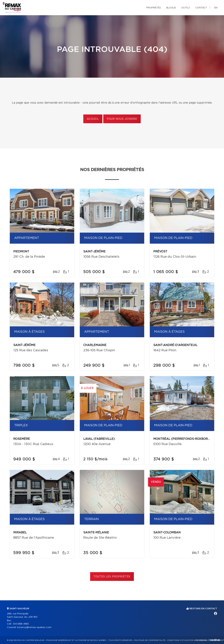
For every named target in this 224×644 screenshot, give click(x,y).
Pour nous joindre (122, 119)
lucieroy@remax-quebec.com (34, 627)
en (216, 8)
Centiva (214, 640)
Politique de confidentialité (150, 640)
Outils (186, 8)
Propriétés (154, 8)
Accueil (93, 119)
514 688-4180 (21, 624)
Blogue (171, 8)
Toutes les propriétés (112, 577)
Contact (201, 8)
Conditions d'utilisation (180, 640)
